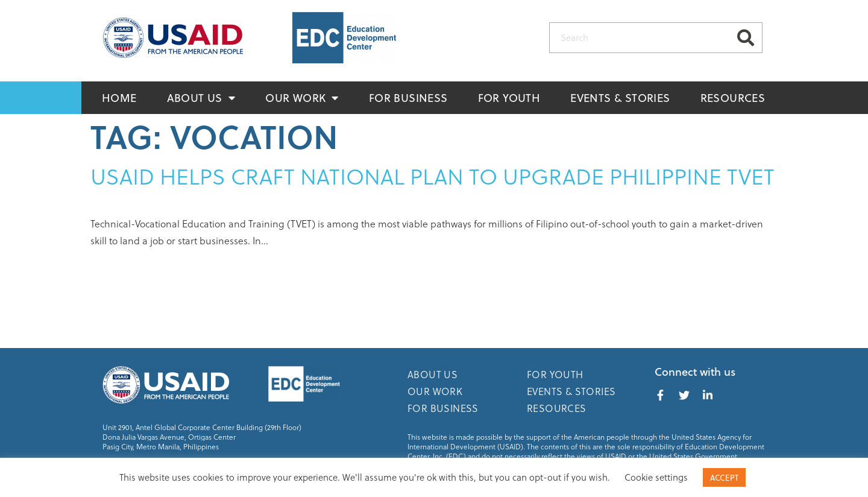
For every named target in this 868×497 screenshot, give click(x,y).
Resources (733, 97)
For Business (408, 97)
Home (119, 97)
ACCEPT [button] (724, 477)
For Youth (509, 97)
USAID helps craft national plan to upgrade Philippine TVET (432, 176)
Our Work (302, 98)
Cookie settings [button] (656, 477)
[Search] (745, 38)
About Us (201, 98)
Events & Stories (620, 97)
